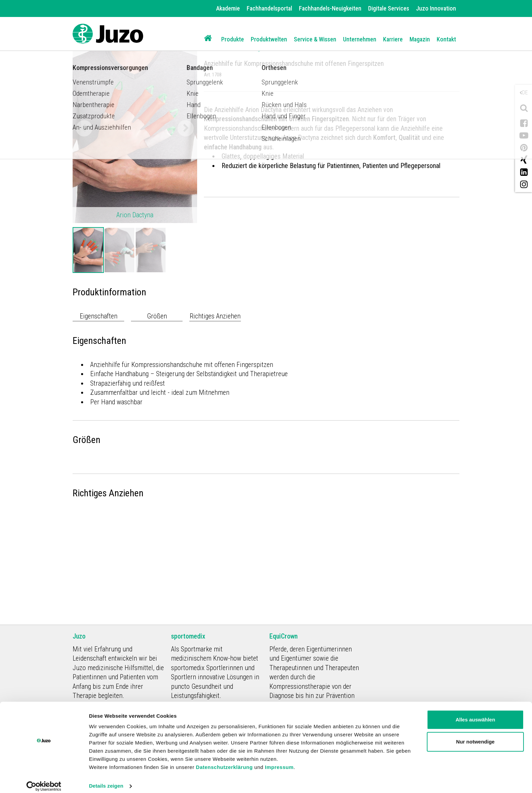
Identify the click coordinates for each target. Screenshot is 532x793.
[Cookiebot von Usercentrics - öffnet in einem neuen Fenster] (44, 780)
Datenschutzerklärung (224, 761)
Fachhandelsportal (269, 8)
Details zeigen (106, 780)
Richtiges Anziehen (215, 316)
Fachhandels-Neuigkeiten (330, 8)
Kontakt (446, 39)
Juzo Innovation (436, 8)
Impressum (279, 761)
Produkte (233, 39)
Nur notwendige (475, 735)
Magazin (420, 39)
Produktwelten (269, 39)
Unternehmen (360, 39)
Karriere (393, 39)
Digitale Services (389, 8)
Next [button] (186, 128)
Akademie (228, 8)
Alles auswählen (476, 713)
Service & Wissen (315, 39)
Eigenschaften (99, 316)
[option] (88, 250)
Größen (157, 316)
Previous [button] (84, 128)
